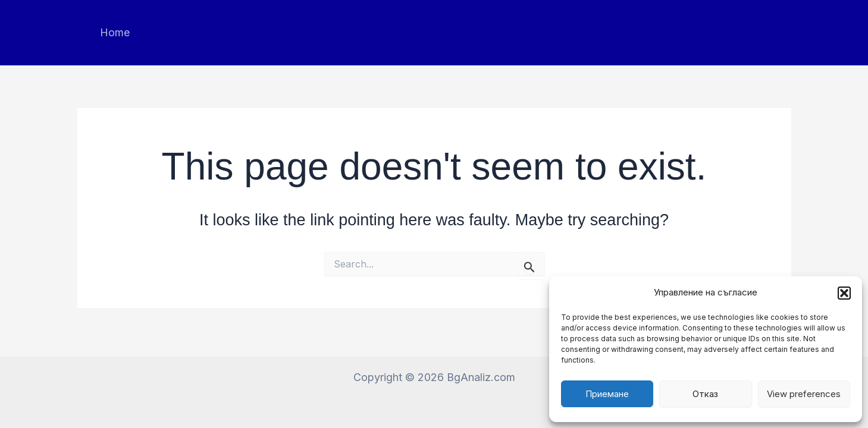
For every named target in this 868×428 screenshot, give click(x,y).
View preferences (804, 394)
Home (115, 32)
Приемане (607, 394)
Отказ (705, 394)
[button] (844, 293)
